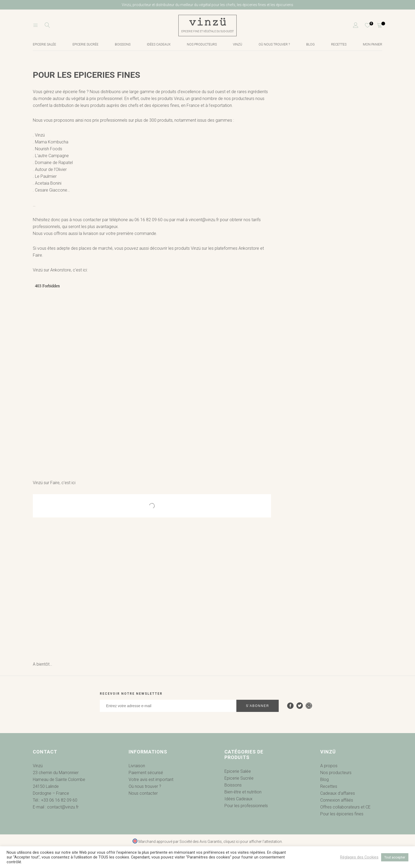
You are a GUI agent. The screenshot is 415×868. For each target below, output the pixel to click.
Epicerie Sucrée (85, 44)
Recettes (339, 44)
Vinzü (238, 44)
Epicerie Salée (238, 771)
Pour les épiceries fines (342, 814)
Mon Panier (373, 44)
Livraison (137, 766)
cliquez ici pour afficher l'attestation (253, 842)
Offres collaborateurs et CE (345, 807)
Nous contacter (143, 793)
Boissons (123, 44)
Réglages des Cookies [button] (359, 857)
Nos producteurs (202, 44)
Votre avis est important (151, 780)
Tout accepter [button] (395, 857)
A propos (329, 766)
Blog (310, 44)
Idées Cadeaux (238, 799)
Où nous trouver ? (274, 44)
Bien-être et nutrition (243, 792)
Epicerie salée (44, 44)
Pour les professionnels (246, 806)
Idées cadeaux (159, 44)
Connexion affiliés (337, 800)
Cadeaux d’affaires (338, 793)
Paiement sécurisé (146, 773)
